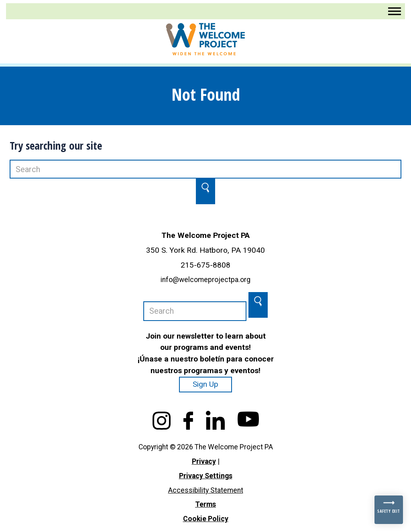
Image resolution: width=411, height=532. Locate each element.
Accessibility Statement (206, 490)
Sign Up (205, 384)
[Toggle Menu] (395, 11)
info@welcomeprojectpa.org (205, 280)
